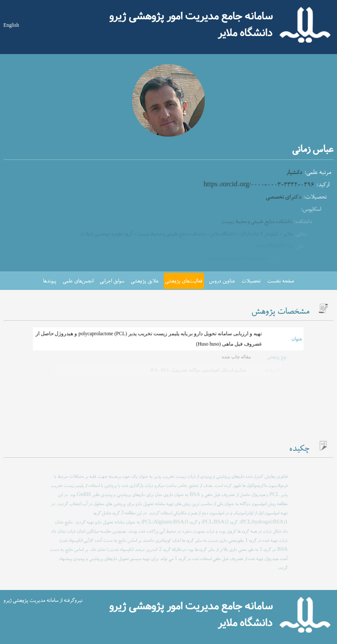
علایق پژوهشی (145, 281)
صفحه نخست (281, 281)
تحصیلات (251, 281)
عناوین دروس (222, 281)
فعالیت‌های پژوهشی (184, 281)
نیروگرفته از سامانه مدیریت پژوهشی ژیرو (43, 601)
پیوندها (50, 281)
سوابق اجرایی (112, 281)
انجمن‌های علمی (78, 281)
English (11, 25)
